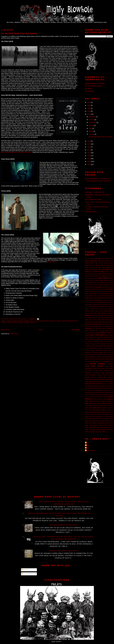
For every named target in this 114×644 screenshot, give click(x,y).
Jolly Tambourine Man (104, 344)
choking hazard (97, 287)
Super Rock (88, 410)
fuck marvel (109, 318)
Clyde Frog (95, 289)
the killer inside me (90, 414)
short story (94, 399)
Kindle (108, 346)
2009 (89, 161)
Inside (111, 337)
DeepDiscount (104, 298)
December (93, 117)
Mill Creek (92, 359)
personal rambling (104, 379)
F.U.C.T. (97, 309)
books (111, 278)
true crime (101, 419)
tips (101, 416)
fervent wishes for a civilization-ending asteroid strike (39, 321)
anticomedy (104, 265)
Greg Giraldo (106, 324)
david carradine (109, 296)
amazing (87, 265)
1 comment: (32, 319)
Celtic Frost (94, 285)
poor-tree (107, 382)
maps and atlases (98, 355)
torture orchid (88, 419)
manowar (90, 355)
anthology (98, 265)
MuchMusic (110, 364)
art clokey (99, 267)
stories (87, 408)
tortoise (111, 416)
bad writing (102, 269)
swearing (103, 410)
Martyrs (105, 355)
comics (111, 289)
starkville (97, 406)
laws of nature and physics (102, 348)
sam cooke (91, 395)
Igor (87, 443)
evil (107, 307)
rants (112, 388)
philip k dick (92, 381)
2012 (89, 153)
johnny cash (94, 344)
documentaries (90, 300)
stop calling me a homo (106, 406)
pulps (99, 386)
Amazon (93, 265)
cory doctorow (98, 291)
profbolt (111, 384)
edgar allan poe (89, 305)
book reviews (12, 321)
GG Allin (103, 322)
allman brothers (108, 263)
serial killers (99, 397)
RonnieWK (110, 392)
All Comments (29, 574)
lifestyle (106, 350)
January (92, 134)
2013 (89, 150)
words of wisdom (101, 430)
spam (86, 406)
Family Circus (104, 309)
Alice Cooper (99, 263)
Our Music (88, 89)
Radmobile (100, 388)
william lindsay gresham (106, 427)
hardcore (104, 328)
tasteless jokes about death (93, 412)
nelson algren (101, 368)
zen (106, 432)
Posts (25, 570)
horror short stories (9, 323)
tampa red (110, 410)
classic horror (88, 289)
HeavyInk (91, 331)
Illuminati (107, 337)
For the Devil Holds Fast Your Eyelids (19, 33)
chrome (104, 287)
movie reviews (24, 323)
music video (109, 366)
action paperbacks (91, 261)
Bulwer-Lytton (88, 283)
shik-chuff (106, 397)
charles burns (109, 285)
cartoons (102, 283)
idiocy (102, 337)
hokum (111, 331)
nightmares (88, 373)
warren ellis (88, 427)
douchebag (98, 300)
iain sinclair (97, 337)
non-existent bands (99, 373)
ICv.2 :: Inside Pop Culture (93, 199)
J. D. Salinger (97, 339)
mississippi (104, 359)
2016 (89, 141)
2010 (89, 159)
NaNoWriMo (88, 368)
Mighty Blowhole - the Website (95, 84)
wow (97, 432)
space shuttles (97, 403)
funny (87, 320)
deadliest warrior (90, 298)
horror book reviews (70, 321)
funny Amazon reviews (95, 320)
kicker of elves (90, 450)
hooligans (98, 333)
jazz (102, 339)
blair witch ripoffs (97, 276)
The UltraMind (90, 91)
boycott (87, 280)
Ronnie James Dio (102, 392)
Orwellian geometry (90, 377)
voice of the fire (109, 423)
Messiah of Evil (101, 357)
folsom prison (103, 315)
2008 (89, 164)
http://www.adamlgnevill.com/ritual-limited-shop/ (16, 152)
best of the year (94, 274)
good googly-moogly (96, 324)
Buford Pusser (108, 280)
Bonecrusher (94, 278)
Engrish (95, 307)
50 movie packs (89, 259)
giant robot (108, 322)
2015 (89, 144)
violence (102, 423)
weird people (96, 427)
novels (105, 375)
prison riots (106, 384)
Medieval (87, 357)
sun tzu (102, 408)
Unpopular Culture (91, 212)
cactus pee (96, 283)
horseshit (87, 337)
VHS (91, 423)
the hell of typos (109, 412)
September (93, 122)
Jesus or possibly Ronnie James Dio (99, 342)
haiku (111, 326)
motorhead (106, 361)
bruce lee (92, 280)
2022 (89, 105)
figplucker (88, 315)
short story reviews (102, 399)
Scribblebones (106, 395)
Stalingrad (91, 406)
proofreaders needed (91, 386)
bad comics (106, 267)
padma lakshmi (89, 379)
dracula (91, 302)
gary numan (92, 322)
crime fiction (106, 291)
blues (104, 276)
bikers (101, 274)
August (91, 125)
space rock (89, 403)
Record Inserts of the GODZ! (64, 525)
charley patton (89, 287)
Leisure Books (95, 350)
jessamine (106, 339)
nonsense (99, 375)
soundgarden (109, 401)
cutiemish (110, 294)
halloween (88, 328)
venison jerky (105, 421)
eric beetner (101, 307)
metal (107, 357)
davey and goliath (99, 296)
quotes (96, 388)
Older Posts (76, 330)
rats (86, 390)
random (105, 388)
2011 (89, 156)
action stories (102, 261)
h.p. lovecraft (106, 326)
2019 (89, 108)
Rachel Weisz (52, 262)
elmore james (97, 305)
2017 (89, 114)
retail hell (95, 392)
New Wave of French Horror (94, 371)
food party (110, 315)
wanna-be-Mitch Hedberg (106, 425)
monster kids (92, 361)
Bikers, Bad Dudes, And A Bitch (64, 551)
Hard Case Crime (97, 328)
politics (33, 323)
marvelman (110, 355)
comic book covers (103, 289)
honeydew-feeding (90, 333)
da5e (87, 448)
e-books (111, 302)
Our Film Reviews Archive (93, 86)
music (87, 366)
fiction (96, 313)
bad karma (94, 269)
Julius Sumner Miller (101, 346)
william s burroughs (90, 430)
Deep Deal (98, 298)
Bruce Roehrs (99, 280)
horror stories (109, 335)
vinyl (98, 423)
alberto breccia (90, 263)
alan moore (109, 261)
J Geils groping (89, 339)
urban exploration (94, 421)
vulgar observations (91, 425)
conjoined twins (89, 291)
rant (109, 388)
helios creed (98, 331)
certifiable (101, 285)
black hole (88, 276)
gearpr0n (98, 322)
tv (112, 419)
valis (100, 421)
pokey (98, 381)
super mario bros (108, 408)
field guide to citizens (106, 313)
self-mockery (92, 397)
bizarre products (108, 274)
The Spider (105, 414)
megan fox (93, 357)
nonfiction (93, 375)
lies (102, 350)
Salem (87, 395)
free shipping (89, 318)
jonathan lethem (91, 346)
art (94, 267)
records (90, 390)
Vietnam (94, 423)
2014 (89, 147)
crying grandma (103, 294)
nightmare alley (109, 371)
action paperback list (107, 259)
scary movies (98, 395)
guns (86, 326)
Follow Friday (95, 315)
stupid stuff (96, 408)
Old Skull (110, 375)
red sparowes (97, 390)
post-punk (92, 384)
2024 (89, 102)
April (91, 128)
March (91, 131)
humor (92, 337)
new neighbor (109, 368)
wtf (104, 432)
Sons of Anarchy (101, 401)
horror (103, 333)
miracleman (98, 359)
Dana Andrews (89, 296)
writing (101, 432)
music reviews (97, 366)
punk (103, 386)
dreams (96, 302)
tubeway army (108, 419)
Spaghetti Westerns (107, 403)
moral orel (99, 361)
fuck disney (101, 318)
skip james (92, 401)
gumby (111, 324)
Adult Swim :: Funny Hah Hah (94, 192)
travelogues (95, 419)
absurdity (98, 258)
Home (41, 330)
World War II (93, 432)
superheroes (96, 410)
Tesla (103, 412)
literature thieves (103, 353)
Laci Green (90, 348)
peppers (96, 379)
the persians (98, 414)
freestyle (95, 318)
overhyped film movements (105, 377)
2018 (89, 111)
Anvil (108, 265)
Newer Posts (5, 330)
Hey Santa (106, 331)
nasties (95, 368)
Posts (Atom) (14, 334)
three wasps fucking (94, 417)
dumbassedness (103, 302)
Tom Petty (105, 417)
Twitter (87, 421)
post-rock (99, 384)
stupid (90, 408)
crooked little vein (94, 294)
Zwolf (87, 445)
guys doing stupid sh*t (95, 326)
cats (107, 283)
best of (87, 274)
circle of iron (110, 287)
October (92, 120)
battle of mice (109, 272)
